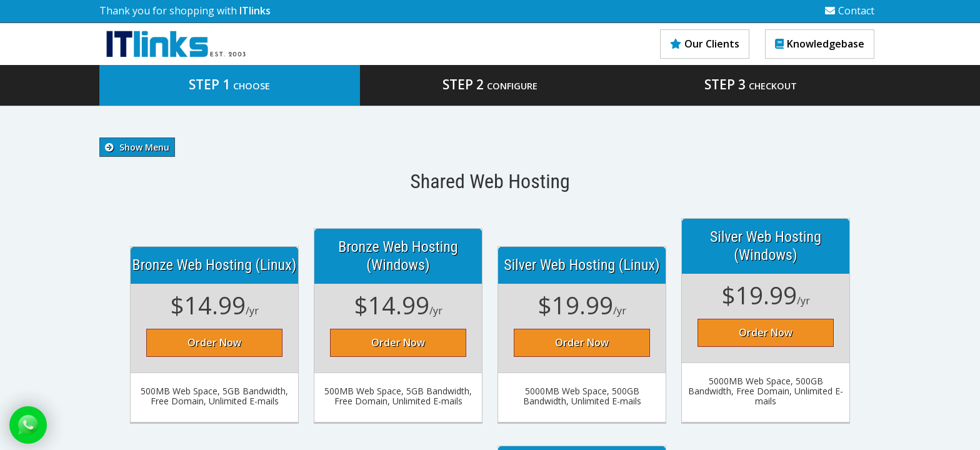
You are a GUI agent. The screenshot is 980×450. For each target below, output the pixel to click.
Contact (850, 11)
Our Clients (705, 44)
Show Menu (137, 147)
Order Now (214, 342)
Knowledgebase (820, 44)
